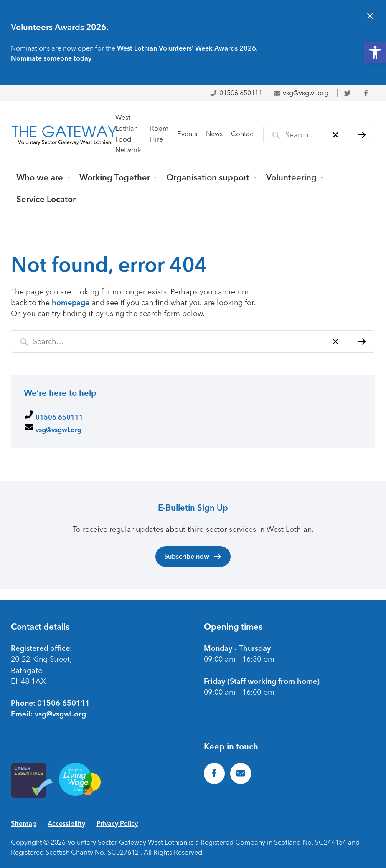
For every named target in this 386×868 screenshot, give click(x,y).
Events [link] (187, 134)
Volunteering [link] (291, 177)
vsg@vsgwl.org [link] (301, 93)
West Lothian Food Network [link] (128, 134)
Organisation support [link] (208, 177)
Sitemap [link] (24, 823)
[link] (375, 53)
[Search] (362, 135)
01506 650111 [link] (236, 93)
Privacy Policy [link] (117, 823)
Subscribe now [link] (193, 557)
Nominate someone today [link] (51, 58)
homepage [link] (71, 303)
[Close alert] (370, 17)
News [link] (214, 134)
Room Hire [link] (159, 134)
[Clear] (336, 135)
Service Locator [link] (46, 199)
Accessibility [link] (66, 823)
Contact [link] (243, 134)
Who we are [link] (40, 177)
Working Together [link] (115, 177)
